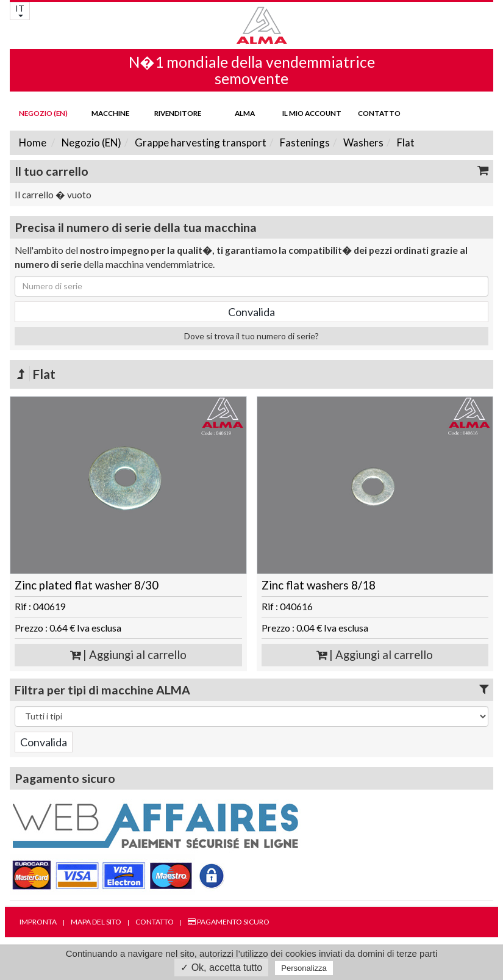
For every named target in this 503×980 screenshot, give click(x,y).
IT (20, 10)
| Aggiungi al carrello (128, 655)
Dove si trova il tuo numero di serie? (252, 336)
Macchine (110, 113)
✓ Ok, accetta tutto (221, 967)
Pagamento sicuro (229, 922)
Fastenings (304, 142)
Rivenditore (178, 113)
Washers (362, 142)
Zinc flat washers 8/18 (319, 585)
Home (33, 142)
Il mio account (312, 113)
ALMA (245, 113)
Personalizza (304, 968)
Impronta (38, 922)
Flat (405, 142)
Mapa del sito (96, 922)
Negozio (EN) (43, 113)
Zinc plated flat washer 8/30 (87, 585)
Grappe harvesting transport (200, 142)
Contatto (379, 113)
